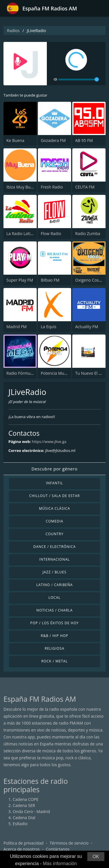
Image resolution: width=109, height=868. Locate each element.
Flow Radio (51, 233)
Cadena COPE (26, 799)
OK (96, 857)
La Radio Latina (21, 233)
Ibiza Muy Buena (22, 187)
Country (54, 534)
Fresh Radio (52, 187)
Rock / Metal (55, 661)
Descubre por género (54, 469)
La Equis (49, 327)
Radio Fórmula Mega (26, 373)
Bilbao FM (50, 280)
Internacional (54, 559)
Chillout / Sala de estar (54, 496)
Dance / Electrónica (54, 547)
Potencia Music (55, 373)
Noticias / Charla (55, 610)
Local (55, 598)
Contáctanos (58, 849)
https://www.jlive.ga (49, 442)
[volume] (79, 80)
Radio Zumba (88, 233)
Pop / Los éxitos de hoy (55, 623)
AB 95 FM (84, 140)
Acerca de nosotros (22, 849)
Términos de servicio (69, 843)
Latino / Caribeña (54, 585)
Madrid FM (16, 327)
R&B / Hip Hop (54, 636)
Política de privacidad (23, 843)
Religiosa (55, 648)
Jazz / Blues (54, 572)
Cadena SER (24, 805)
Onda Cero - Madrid (31, 811)
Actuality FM (87, 327)
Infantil (54, 483)
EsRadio (20, 824)
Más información (60, 864)
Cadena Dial (24, 818)
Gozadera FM (53, 140)
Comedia (54, 521)
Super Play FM (20, 280)
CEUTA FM (85, 187)
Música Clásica (55, 508)
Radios (13, 31)
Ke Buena (15, 140)
